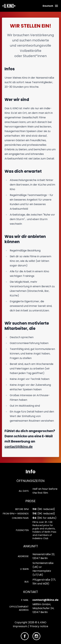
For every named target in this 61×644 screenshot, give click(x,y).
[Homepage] (9, 6)
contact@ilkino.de (19, 447)
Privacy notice (39, 626)
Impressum (20, 626)
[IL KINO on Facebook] (25, 636)
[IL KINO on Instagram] (36, 636)
